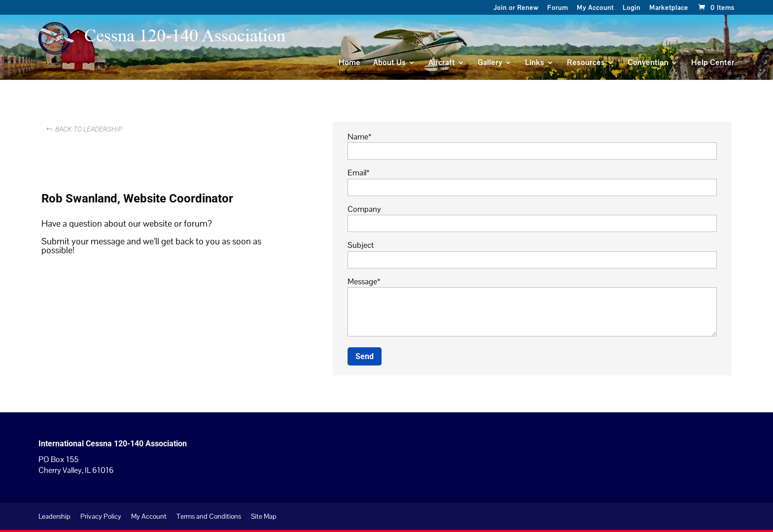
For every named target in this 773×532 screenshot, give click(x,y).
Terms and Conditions (209, 516)
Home (350, 63)
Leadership (54, 516)
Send (365, 356)
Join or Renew (516, 9)
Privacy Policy (101, 516)
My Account (595, 9)
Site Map (264, 516)
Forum (558, 9)
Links (535, 63)
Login (632, 9)
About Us (389, 63)
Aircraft (442, 63)
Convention (648, 63)
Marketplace (669, 9)
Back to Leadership (89, 129)
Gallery (490, 63)
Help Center (713, 63)
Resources (586, 63)
